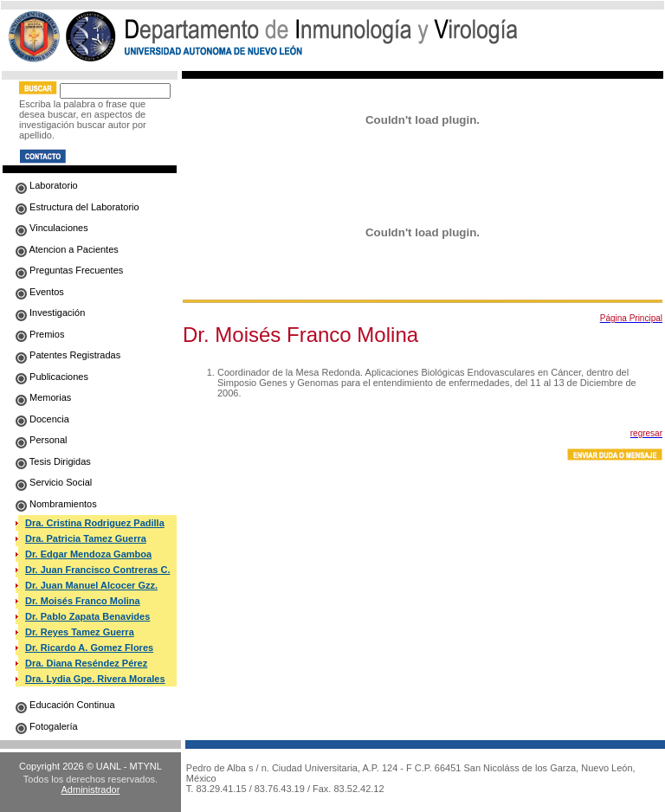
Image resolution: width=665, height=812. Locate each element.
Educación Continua (65, 705)
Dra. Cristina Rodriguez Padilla (95, 523)
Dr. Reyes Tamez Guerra (80, 632)
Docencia (42, 419)
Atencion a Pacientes (67, 249)
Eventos (40, 292)
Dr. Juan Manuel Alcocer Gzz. (91, 585)
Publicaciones (52, 377)
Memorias (43, 397)
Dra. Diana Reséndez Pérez (86, 663)
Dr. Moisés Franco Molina (83, 601)
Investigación (50, 313)
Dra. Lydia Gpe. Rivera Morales (95, 679)
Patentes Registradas (68, 355)
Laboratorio (47, 185)
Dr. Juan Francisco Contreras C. (98, 570)
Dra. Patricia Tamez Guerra (86, 538)
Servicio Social (54, 482)
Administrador (91, 789)
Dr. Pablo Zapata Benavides (87, 616)
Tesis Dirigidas (53, 461)
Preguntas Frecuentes (69, 270)
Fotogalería (47, 726)
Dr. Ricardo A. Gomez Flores (89, 648)
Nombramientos (56, 504)
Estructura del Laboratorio (77, 207)
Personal (41, 440)
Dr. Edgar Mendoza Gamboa (88, 554)
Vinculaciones (52, 228)
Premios (40, 334)
